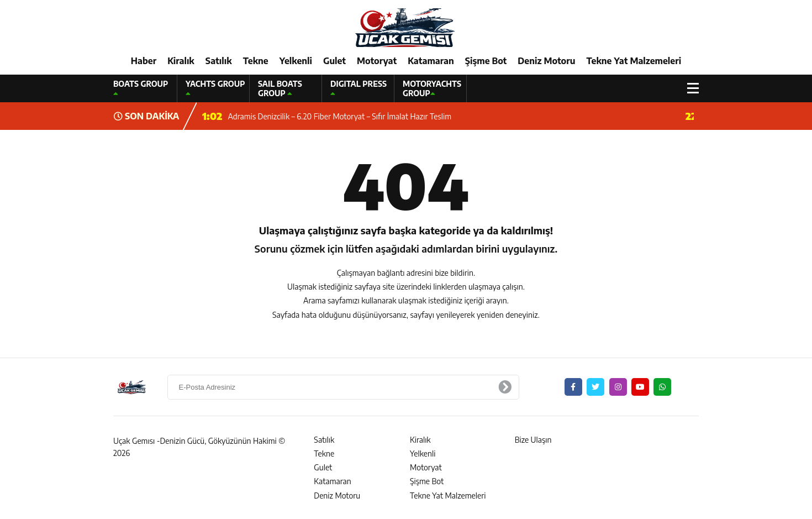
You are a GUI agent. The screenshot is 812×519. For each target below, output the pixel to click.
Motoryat (377, 61)
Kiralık (181, 61)
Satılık (219, 61)
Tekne (256, 61)
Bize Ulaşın (533, 440)
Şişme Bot (486, 61)
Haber (144, 61)
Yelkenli (296, 61)
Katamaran (431, 61)
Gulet (334, 61)
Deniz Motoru (546, 61)
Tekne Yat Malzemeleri (634, 61)
